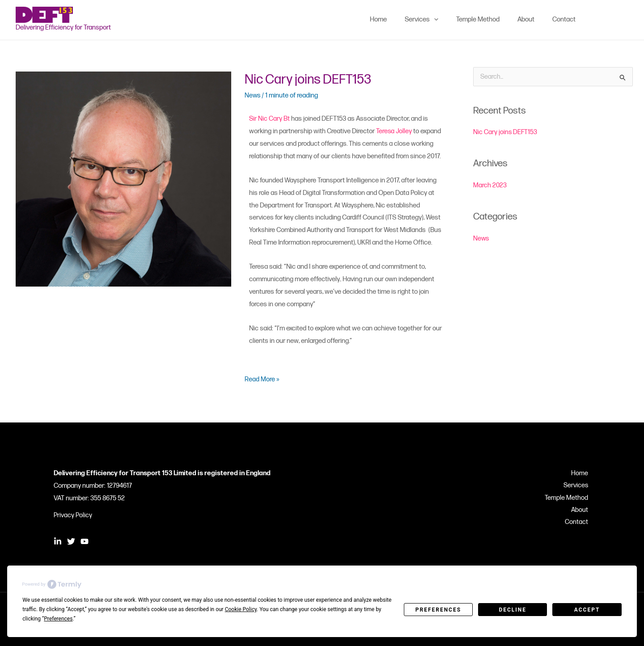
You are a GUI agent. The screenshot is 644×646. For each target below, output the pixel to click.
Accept (587, 610)
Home (582, 473)
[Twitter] (611, 20)
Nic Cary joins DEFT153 (309, 80)
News (253, 95)
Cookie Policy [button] (241, 609)
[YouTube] (624, 20)
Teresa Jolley (394, 131)
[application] (450, 20)
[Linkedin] (597, 20)
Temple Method (569, 498)
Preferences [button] (58, 619)
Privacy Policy (73, 515)
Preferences (438, 610)
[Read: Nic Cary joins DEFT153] (123, 179)
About (582, 511)
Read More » (262, 378)
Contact (579, 523)
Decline (513, 610)
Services (578, 486)
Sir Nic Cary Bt (269, 119)
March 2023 (490, 185)
